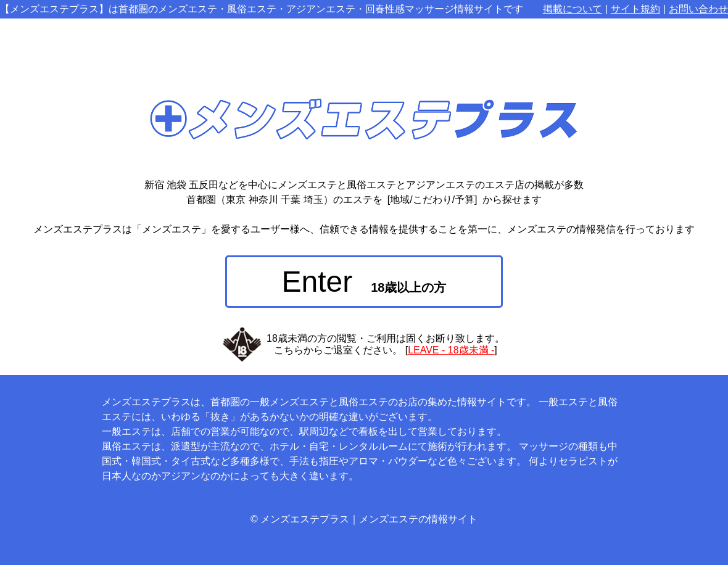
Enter (364, 282)
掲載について (573, 9)
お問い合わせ (698, 9)
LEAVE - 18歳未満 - (451, 350)
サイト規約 (635, 9)
